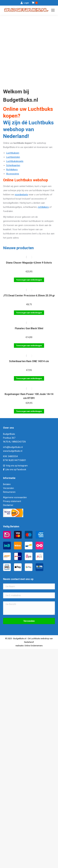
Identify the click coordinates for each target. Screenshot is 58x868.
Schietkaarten (13, 165)
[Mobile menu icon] (53, 10)
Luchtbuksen (13, 153)
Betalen (7, 484)
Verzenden (9, 488)
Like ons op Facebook (16, 469)
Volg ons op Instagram (17, 466)
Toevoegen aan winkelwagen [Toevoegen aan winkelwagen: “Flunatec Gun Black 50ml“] (29, 346)
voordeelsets (21, 195)
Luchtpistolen (13, 157)
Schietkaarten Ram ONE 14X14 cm (29, 361)
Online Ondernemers (33, 646)
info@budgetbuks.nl (13, 447)
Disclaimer (8, 505)
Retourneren (9, 492)
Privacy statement (12, 501)
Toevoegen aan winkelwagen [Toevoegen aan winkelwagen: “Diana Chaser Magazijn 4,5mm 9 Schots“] (29, 280)
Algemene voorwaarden (15, 497)
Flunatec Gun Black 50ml (29, 328)
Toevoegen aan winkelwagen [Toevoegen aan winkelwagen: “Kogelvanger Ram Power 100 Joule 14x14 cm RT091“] (29, 411)
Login (25, 3)
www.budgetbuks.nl (13, 451)
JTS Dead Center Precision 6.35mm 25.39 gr (29, 296)
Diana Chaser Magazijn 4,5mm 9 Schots (29, 263)
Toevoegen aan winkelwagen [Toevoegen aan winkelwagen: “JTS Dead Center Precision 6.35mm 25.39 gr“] (29, 313)
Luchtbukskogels (15, 161)
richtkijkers (43, 207)
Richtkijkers (12, 170)
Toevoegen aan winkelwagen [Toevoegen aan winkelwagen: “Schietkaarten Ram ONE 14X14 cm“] (29, 378)
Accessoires (13, 174)
